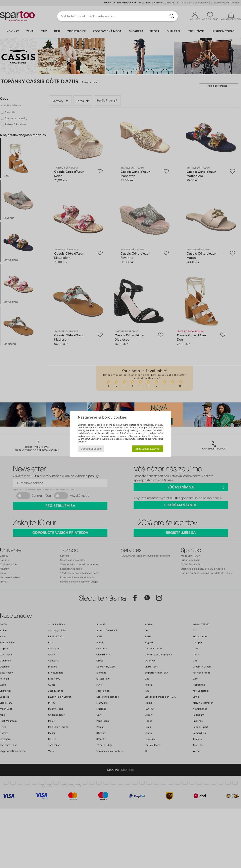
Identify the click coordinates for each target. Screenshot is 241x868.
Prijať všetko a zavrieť (148, 449)
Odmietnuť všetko (91, 449)
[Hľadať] (172, 16)
